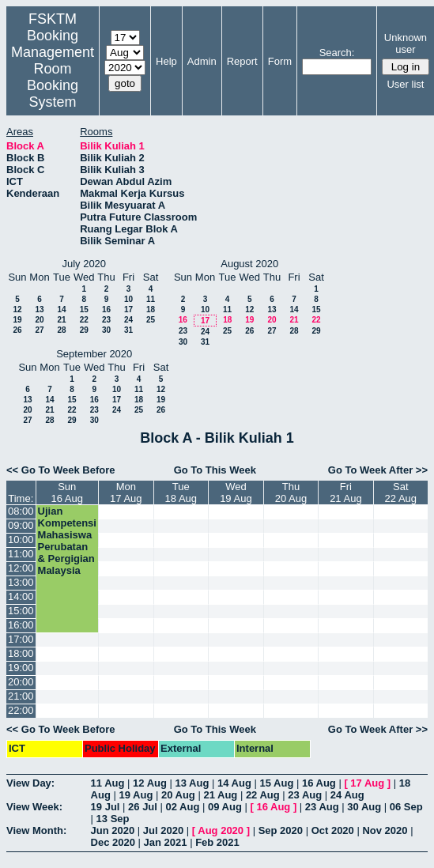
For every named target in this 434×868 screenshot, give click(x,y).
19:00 (21, 668)
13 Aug (192, 783)
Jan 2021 (166, 842)
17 (128, 309)
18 (151, 309)
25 (151, 320)
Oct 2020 (333, 830)
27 (39, 330)
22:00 (21, 710)
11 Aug (108, 783)
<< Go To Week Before (61, 470)
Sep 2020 (281, 830)
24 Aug (347, 795)
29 (84, 330)
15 (84, 309)
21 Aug (220, 795)
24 (128, 320)
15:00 (21, 611)
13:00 (21, 582)
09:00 (21, 525)
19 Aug (136, 795)
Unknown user (406, 43)
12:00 (21, 568)
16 (106, 309)
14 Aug (234, 783)
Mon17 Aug (126, 492)
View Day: (30, 783)
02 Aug (183, 807)
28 (61, 330)
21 (61, 320)
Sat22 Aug (401, 492)
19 (17, 320)
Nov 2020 (385, 830)
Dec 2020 (113, 842)
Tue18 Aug (181, 492)
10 (128, 299)
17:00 (21, 639)
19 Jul (106, 807)
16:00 (21, 625)
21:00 (21, 696)
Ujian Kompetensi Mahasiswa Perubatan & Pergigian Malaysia (67, 541)
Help (166, 61)
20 (39, 320)
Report (242, 61)
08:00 (21, 511)
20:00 (21, 682)
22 (84, 320)
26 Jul (143, 807)
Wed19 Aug (236, 492)
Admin (202, 61)
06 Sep (406, 807)
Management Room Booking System (53, 77)
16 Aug (319, 783)
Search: (337, 53)
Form (280, 61)
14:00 (21, 596)
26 (17, 330)
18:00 (21, 653)
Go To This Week (215, 470)
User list (405, 84)
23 (106, 320)
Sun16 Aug (68, 492)
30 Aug (364, 807)
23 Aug (305, 795)
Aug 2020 (221, 830)
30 (106, 330)
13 (39, 309)
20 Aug (178, 795)
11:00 (21, 554)
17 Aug (367, 783)
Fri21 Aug (346, 492)
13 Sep (113, 819)
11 (151, 299)
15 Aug (276, 783)
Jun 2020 (113, 830)
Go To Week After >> (378, 470)
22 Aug (263, 795)
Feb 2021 (217, 842)
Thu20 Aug (291, 492)
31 (128, 330)
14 (61, 309)
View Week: (34, 807)
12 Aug (150, 783)
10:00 (21, 540)
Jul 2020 (163, 830)
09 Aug (225, 807)
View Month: (36, 830)
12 (17, 309)
